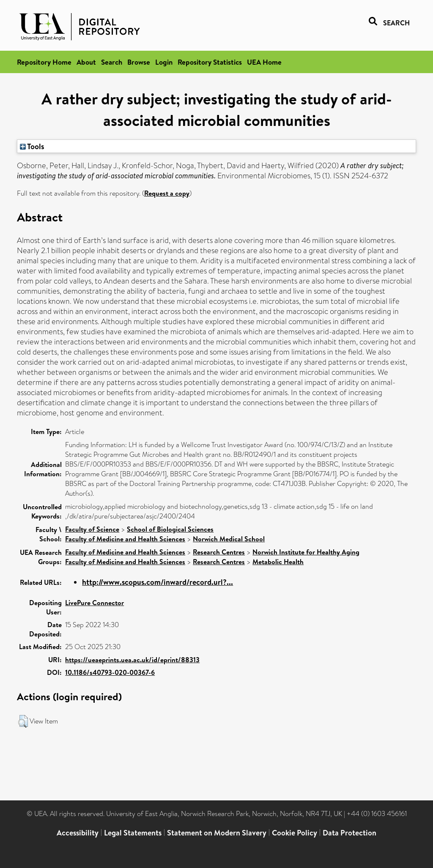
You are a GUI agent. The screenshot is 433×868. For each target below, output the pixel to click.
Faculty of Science (92, 529)
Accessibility (78, 833)
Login (164, 62)
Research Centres (219, 552)
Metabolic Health (278, 562)
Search (112, 62)
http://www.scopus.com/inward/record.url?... (158, 582)
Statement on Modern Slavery (217, 833)
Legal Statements (133, 833)
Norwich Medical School (229, 539)
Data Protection (349, 833)
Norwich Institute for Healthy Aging (306, 552)
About (86, 62)
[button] (23, 721)
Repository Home (44, 62)
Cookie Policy (295, 833)
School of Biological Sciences (170, 529)
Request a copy (167, 193)
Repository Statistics (210, 62)
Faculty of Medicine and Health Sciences (125, 539)
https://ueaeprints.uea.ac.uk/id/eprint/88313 (132, 660)
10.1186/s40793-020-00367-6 (110, 672)
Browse (139, 62)
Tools (32, 146)
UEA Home (264, 62)
